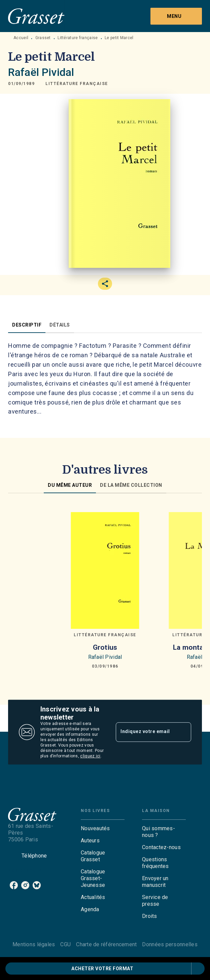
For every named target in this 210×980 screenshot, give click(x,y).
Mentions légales (34, 944)
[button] (77, 84)
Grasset (43, 38)
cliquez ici (90, 756)
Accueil (21, 38)
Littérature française (78, 38)
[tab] (27, 325)
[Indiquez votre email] (145, 732)
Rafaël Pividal (41, 72)
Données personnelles (170, 944)
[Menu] (176, 16)
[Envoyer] (183, 732)
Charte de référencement (106, 944)
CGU (65, 944)
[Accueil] (36, 16)
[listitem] (14, 885)
